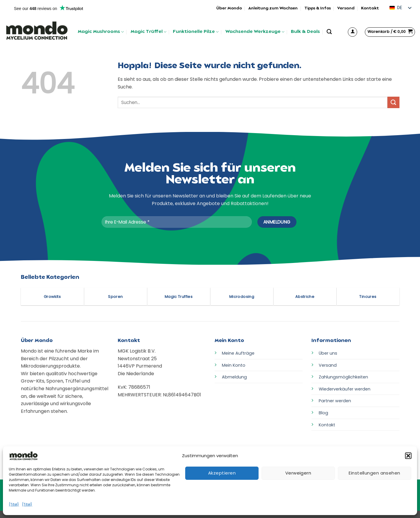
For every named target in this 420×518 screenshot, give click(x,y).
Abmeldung (234, 377)
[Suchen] (329, 32)
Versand (346, 8)
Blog (323, 413)
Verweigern (298, 473)
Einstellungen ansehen (374, 473)
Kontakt (370, 8)
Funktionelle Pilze (196, 32)
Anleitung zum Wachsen (273, 8)
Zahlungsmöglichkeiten (343, 377)
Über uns (328, 353)
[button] (408, 456)
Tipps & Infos (318, 8)
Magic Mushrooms (101, 32)
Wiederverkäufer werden (345, 389)
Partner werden (335, 401)
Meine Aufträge (238, 353)
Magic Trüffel (149, 32)
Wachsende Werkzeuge (255, 32)
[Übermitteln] (393, 102)
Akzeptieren (222, 473)
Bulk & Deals (305, 32)
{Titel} (14, 504)
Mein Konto (234, 365)
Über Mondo (229, 8)
